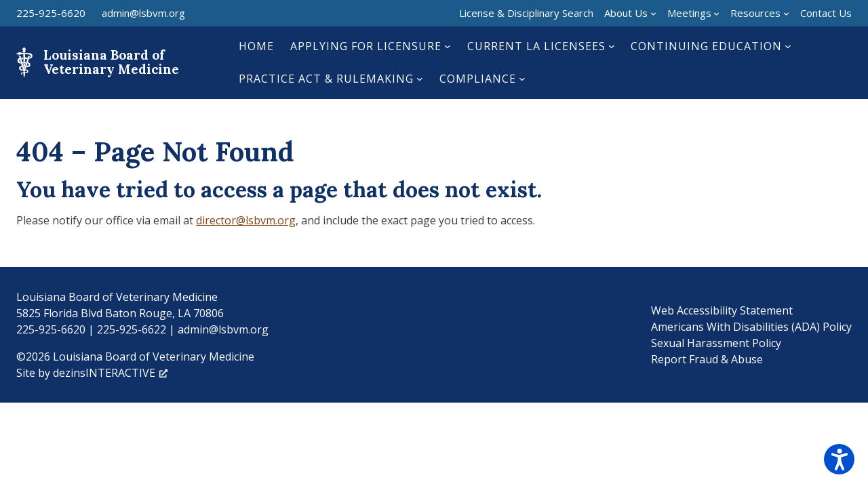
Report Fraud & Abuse (707, 359)
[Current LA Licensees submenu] (612, 46)
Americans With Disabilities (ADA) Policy (751, 327)
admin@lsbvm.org (143, 13)
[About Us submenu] (653, 13)
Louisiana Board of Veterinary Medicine (111, 62)
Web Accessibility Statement (722, 310)
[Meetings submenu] (716, 13)
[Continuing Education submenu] (788, 46)
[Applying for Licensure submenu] (448, 46)
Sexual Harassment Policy (716, 343)
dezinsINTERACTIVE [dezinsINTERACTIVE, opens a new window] (110, 373)
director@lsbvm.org (246, 220)
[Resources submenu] (786, 13)
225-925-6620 (51, 13)
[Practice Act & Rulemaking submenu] (420, 79)
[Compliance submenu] (522, 79)
